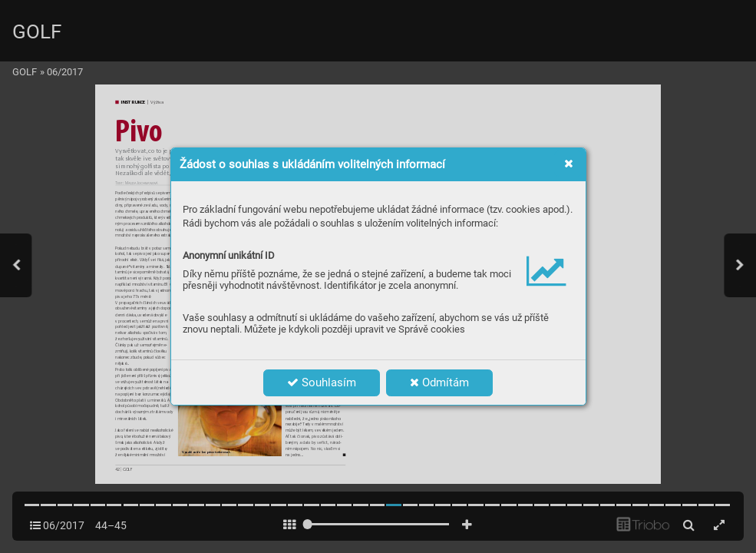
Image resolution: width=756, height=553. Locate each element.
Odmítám (439, 382)
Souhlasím (322, 382)
